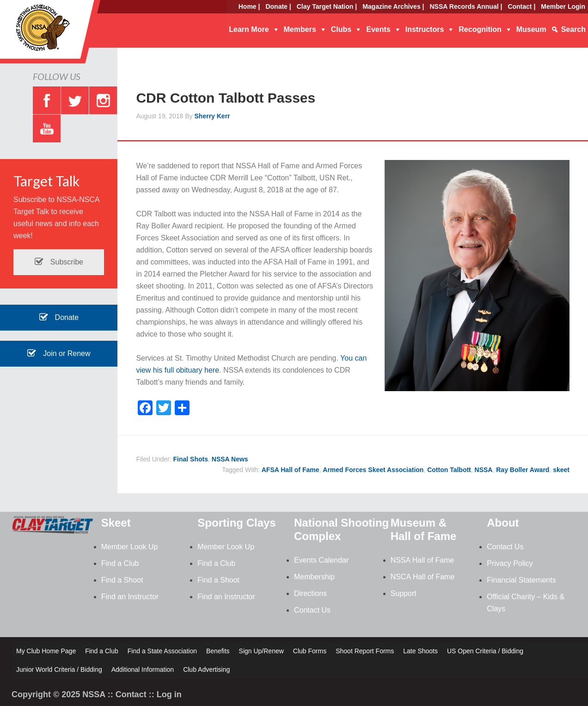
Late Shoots (420, 651)
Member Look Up (130, 547)
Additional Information (143, 669)
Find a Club (120, 563)
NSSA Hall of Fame (423, 560)
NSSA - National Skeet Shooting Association (74, 35)
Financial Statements (521, 580)
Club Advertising (206, 669)
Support (404, 593)
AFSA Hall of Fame (291, 470)
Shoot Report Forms (365, 651)
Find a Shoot (122, 580)
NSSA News (230, 459)
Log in (169, 694)
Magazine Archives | (393, 6)
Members (300, 29)
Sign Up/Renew (261, 651)
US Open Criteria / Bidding (485, 651)
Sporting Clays (236, 523)
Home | (249, 6)
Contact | (521, 6)
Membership (314, 577)
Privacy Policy (510, 563)
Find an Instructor (130, 597)
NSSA (484, 470)
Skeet (116, 523)
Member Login (563, 6)
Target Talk (47, 181)
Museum (531, 29)
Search (573, 29)
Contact (131, 694)
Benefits (218, 651)
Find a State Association (162, 651)
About (503, 523)
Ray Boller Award (523, 470)
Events (378, 29)
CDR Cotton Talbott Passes (226, 98)
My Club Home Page (46, 651)
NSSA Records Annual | (466, 6)
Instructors (425, 29)
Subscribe (59, 262)
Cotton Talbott (449, 470)
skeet (561, 470)
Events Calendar (321, 560)
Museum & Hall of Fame (424, 529)
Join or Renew (59, 353)
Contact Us (312, 610)
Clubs (341, 29)
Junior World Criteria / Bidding (59, 669)
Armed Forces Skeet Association (373, 470)
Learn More (249, 29)
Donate (59, 317)
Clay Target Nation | (327, 6)
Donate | (278, 6)
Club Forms (310, 651)
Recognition (480, 29)
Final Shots (191, 459)
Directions (310, 593)
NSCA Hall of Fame (423, 577)
